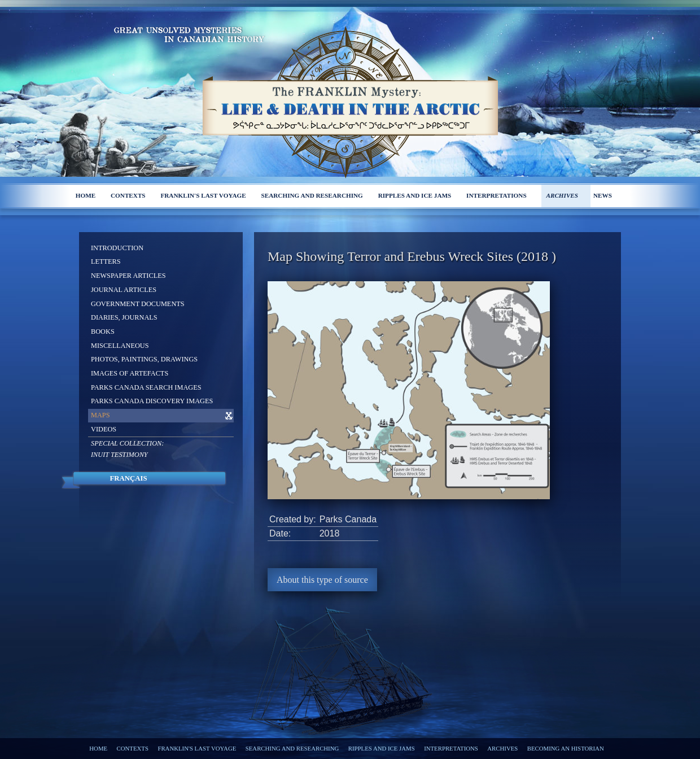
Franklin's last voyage (203, 195)
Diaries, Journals (124, 317)
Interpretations (496, 195)
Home (86, 195)
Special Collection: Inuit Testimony (127, 449)
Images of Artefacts (130, 373)
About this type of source (322, 580)
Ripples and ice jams (415, 195)
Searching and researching (312, 195)
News (603, 195)
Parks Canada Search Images (146, 387)
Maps (100, 415)
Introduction (117, 248)
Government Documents (138, 304)
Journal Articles (124, 290)
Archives (562, 195)
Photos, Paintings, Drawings (144, 359)
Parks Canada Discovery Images (152, 401)
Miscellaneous (120, 346)
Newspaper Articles (128, 276)
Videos (104, 429)
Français (128, 478)
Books (103, 331)
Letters (106, 261)
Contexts (128, 195)
